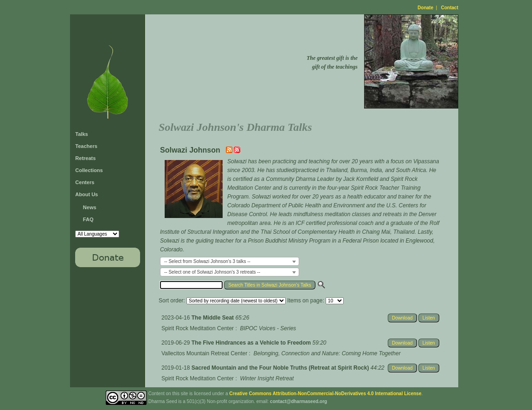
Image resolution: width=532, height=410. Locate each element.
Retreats (85, 158)
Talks (81, 134)
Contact (450, 8)
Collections (89, 170)
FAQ (88, 219)
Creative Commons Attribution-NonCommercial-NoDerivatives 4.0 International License (325, 394)
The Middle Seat (214, 318)
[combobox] (230, 261)
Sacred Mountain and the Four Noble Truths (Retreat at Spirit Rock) (281, 368)
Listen (429, 318)
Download (402, 318)
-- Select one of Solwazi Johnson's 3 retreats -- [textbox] (212, 272)
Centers (85, 182)
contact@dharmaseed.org (298, 401)
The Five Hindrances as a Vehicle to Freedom (252, 343)
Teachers (86, 146)
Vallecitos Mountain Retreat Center (204, 353)
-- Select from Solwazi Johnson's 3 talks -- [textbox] (207, 261)
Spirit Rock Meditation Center (198, 328)
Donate (425, 8)
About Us (87, 194)
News (90, 207)
